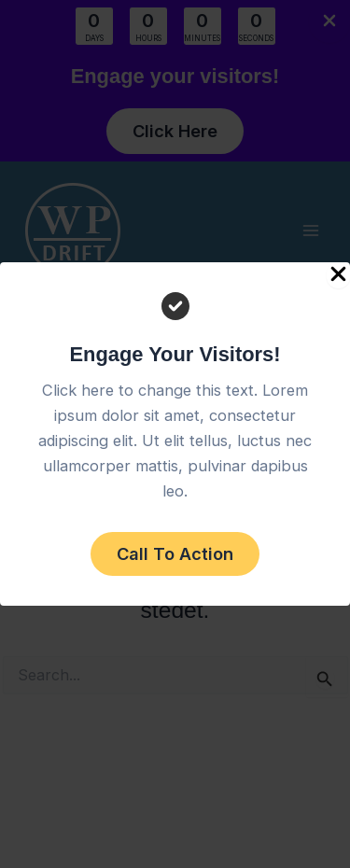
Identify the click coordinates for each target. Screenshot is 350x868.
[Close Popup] (338, 275)
